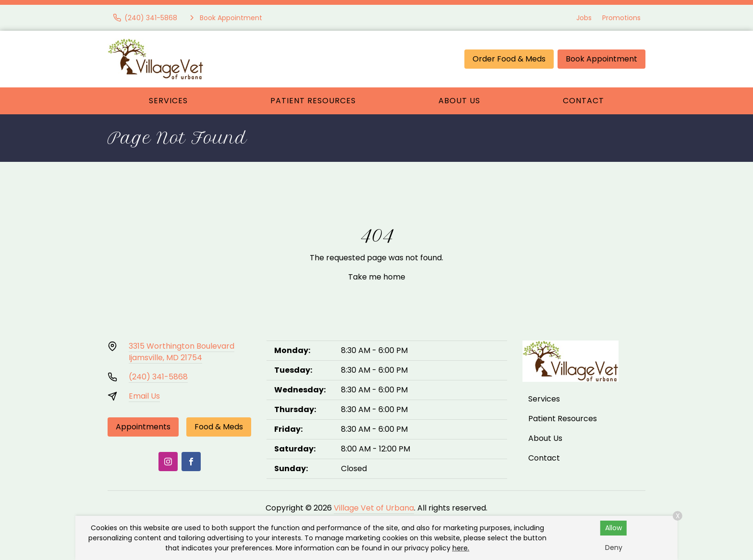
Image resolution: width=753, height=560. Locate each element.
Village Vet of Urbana (374, 508)
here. (461, 548)
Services (168, 101)
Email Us (144, 396)
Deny (614, 548)
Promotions (621, 18)
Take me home (377, 277)
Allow (613, 528)
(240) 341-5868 (158, 377)
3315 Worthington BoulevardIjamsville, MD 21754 (182, 352)
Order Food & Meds (509, 59)
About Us (459, 101)
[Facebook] (191, 462)
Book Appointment (601, 59)
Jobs (584, 18)
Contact (583, 101)
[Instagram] (168, 462)
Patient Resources (313, 101)
